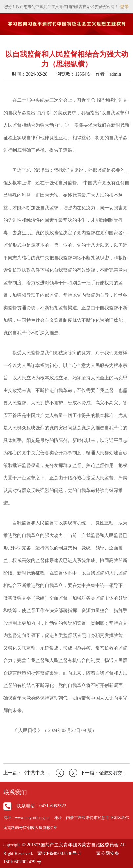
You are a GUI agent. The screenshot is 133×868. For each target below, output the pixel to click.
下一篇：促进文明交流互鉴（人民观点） (99, 773)
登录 (124, 7)
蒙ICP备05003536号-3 (59, 853)
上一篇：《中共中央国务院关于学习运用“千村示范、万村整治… (34, 773)
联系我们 (15, 792)
